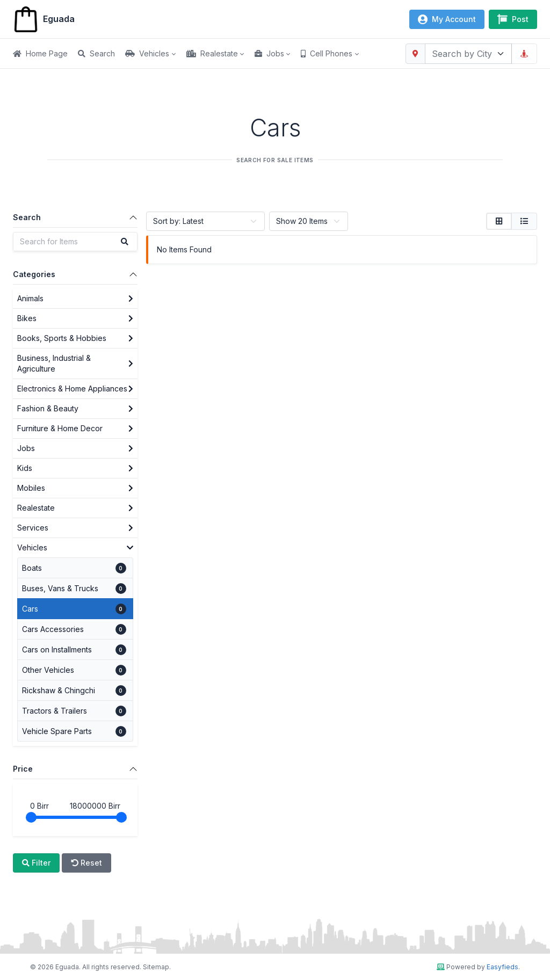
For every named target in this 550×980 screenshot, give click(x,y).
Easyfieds (502, 967)
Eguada (44, 19)
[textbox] (462, 54)
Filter (36, 863)
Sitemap (156, 967)
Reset (86, 863)
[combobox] (468, 54)
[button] (155, 54)
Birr (39, 806)
